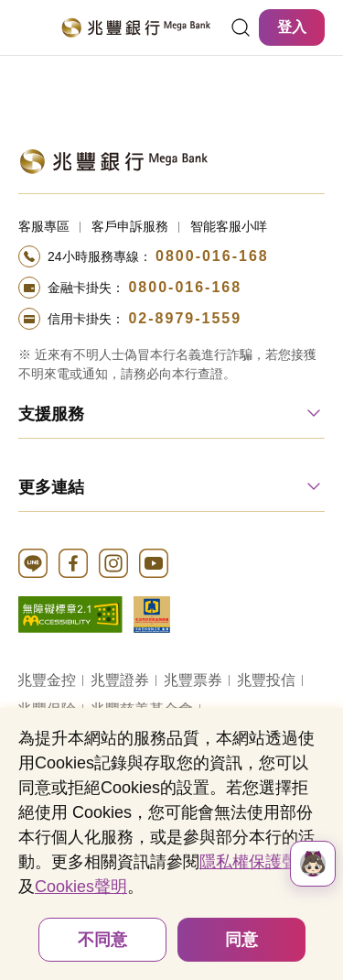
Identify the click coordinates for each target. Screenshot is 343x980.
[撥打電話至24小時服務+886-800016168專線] (171, 256)
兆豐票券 (193, 680)
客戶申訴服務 (130, 226)
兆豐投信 (266, 680)
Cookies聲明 (81, 887)
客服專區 (44, 226)
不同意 (102, 940)
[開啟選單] (29, 27)
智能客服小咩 (229, 226)
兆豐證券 (120, 680)
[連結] (241, 27)
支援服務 (51, 414)
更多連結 (51, 487)
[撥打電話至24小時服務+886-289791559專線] (171, 319)
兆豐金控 (47, 680)
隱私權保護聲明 (257, 862)
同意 (241, 940)
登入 (292, 27)
